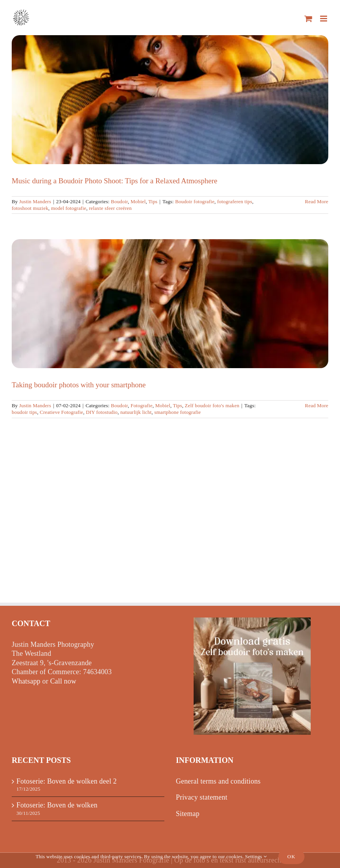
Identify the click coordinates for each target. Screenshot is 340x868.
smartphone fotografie (177, 412)
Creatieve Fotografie (61, 412)
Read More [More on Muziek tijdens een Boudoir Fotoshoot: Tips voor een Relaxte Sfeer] (317, 201)
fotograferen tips (235, 201)
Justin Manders (35, 201)
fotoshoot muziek (30, 208)
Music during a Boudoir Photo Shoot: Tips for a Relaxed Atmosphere (115, 181)
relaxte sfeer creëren (110, 208)
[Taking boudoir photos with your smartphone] (170, 304)
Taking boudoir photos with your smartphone (79, 385)
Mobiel (138, 201)
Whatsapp (26, 681)
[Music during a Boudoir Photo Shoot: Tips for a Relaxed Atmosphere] (170, 100)
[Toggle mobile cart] (308, 19)
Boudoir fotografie (195, 201)
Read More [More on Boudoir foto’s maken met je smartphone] (317, 405)
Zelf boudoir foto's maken (212, 405)
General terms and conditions (218, 781)
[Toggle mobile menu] (324, 19)
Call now (63, 681)
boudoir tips (24, 412)
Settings (256, 856)
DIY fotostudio (102, 412)
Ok (291, 856)
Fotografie (141, 405)
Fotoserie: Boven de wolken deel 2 (67, 781)
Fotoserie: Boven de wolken (57, 805)
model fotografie (69, 208)
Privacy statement (202, 797)
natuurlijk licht (136, 412)
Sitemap (188, 814)
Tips (153, 201)
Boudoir (119, 201)
